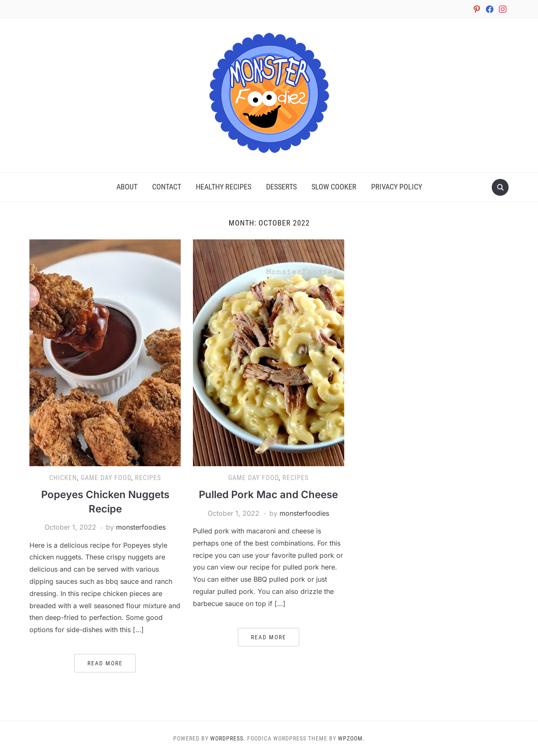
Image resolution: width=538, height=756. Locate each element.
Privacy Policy (397, 187)
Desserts (281, 187)
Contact (167, 187)
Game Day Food (106, 478)
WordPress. (228, 738)
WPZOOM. (351, 738)
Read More (105, 663)
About (127, 187)
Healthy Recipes (224, 187)
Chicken (63, 478)
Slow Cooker (334, 187)
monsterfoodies (141, 527)
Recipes (148, 478)
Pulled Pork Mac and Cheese (268, 495)
